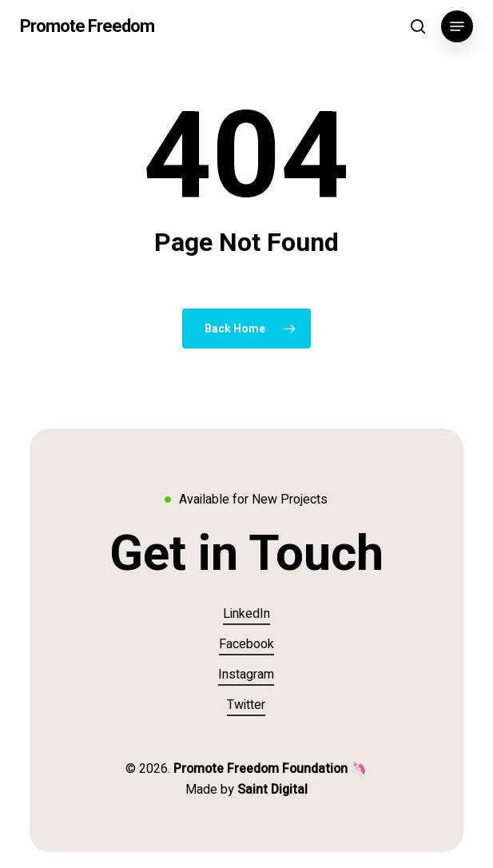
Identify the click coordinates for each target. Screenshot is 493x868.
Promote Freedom (87, 26)
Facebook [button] (246, 644)
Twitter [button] (246, 705)
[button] (457, 26)
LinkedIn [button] (246, 614)
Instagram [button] (246, 675)
